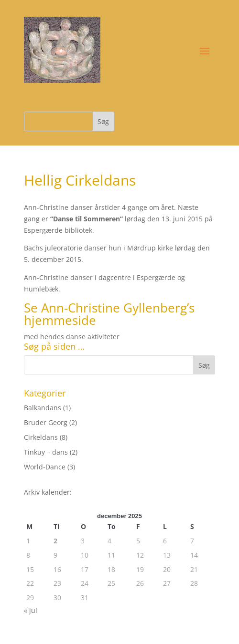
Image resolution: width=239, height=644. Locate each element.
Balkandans (43, 408)
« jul (31, 610)
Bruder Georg (46, 422)
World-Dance (45, 467)
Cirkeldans (41, 437)
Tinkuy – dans (46, 452)
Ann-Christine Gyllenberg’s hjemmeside (109, 314)
